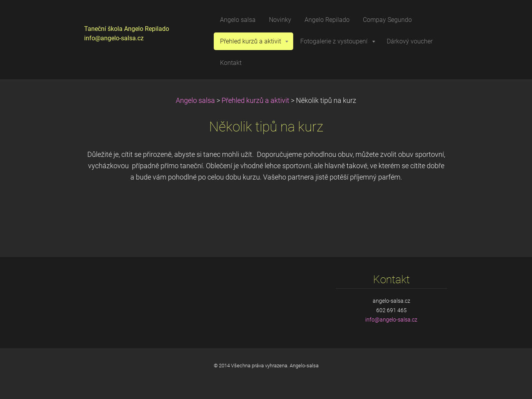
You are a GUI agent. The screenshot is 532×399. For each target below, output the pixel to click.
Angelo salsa (195, 101)
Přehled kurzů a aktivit (255, 101)
